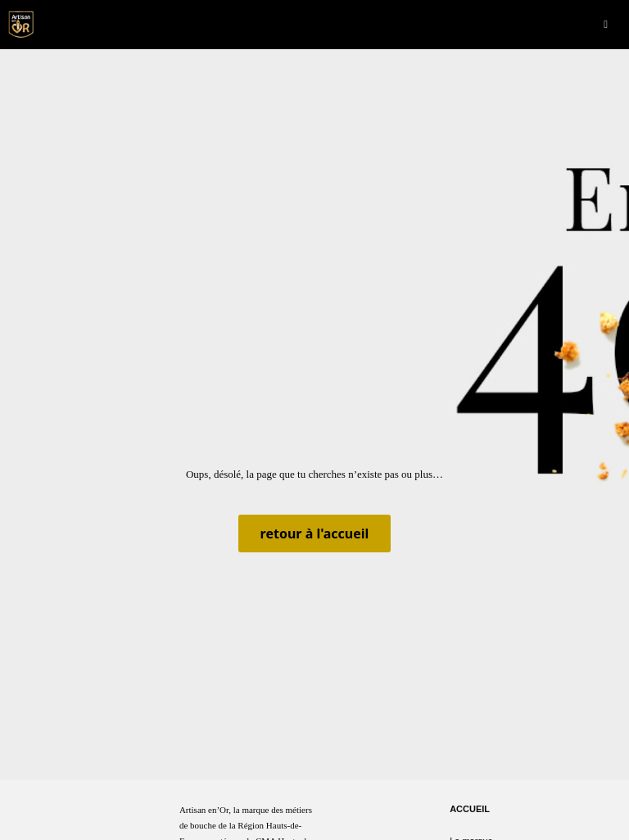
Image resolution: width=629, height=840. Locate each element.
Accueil (470, 809)
